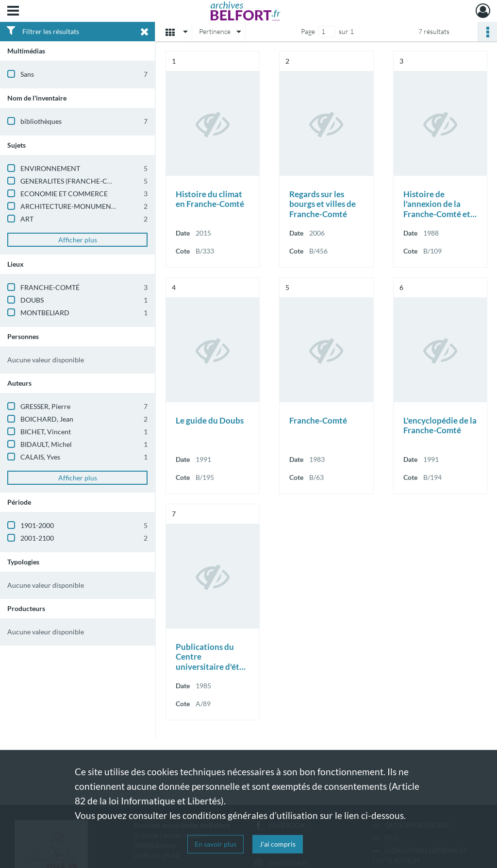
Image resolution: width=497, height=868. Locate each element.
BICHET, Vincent (46, 432)
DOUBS (32, 300)
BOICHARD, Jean (47, 419)
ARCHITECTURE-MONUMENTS (69, 206)
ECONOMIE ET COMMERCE (64, 194)
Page (308, 31)
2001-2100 (37, 538)
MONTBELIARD (45, 313)
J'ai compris (278, 844)
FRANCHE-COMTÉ (50, 287)
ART (27, 219)
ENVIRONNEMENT (50, 168)
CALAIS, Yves (40, 457)
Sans (27, 74)
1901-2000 (37, 525)
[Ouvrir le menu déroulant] (13, 12)
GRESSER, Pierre (45, 406)
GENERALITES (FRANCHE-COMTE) (75, 181)
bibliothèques (41, 121)
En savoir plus (215, 844)
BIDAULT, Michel (46, 444)
